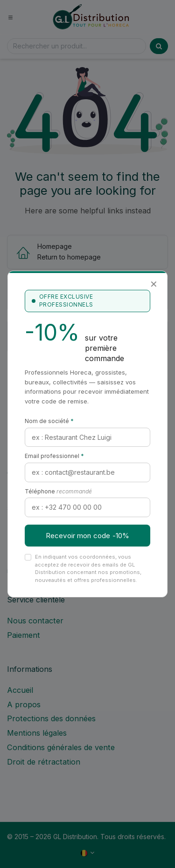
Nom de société (49, 421)
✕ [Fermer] (154, 284)
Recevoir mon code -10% (87, 536)
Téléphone (58, 491)
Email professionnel (54, 456)
